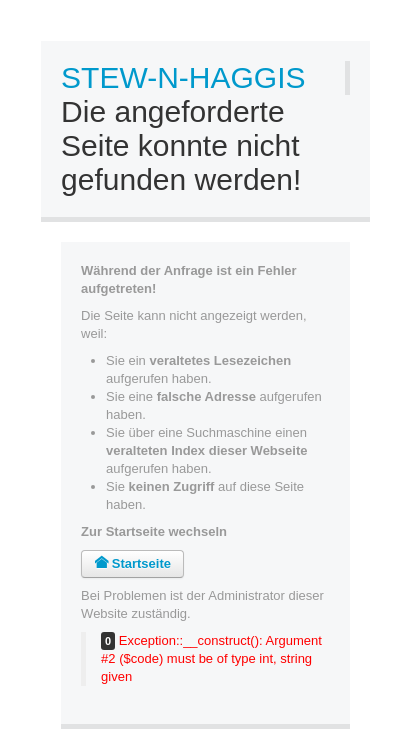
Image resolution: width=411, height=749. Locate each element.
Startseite (132, 563)
